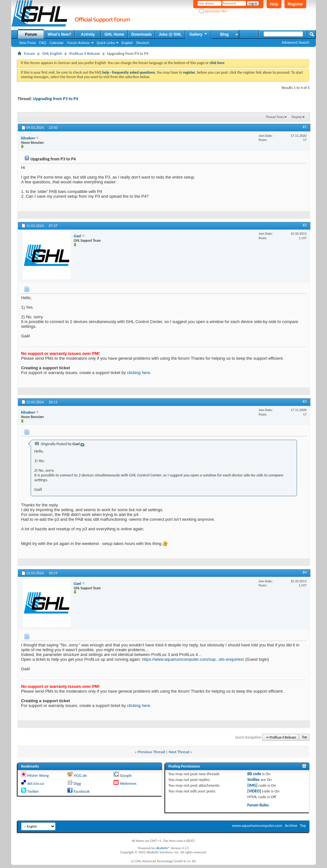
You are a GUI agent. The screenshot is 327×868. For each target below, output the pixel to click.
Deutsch (142, 43)
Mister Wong (38, 775)
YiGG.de (80, 775)
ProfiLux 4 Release (85, 53)
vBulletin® (163, 848)
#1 (305, 127)
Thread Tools (275, 117)
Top (304, 737)
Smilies (253, 780)
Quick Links (106, 43)
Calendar (57, 43)
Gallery (199, 34)
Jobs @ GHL (170, 34)
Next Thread (179, 752)
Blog (224, 34)
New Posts (28, 43)
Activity (88, 34)
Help (274, 4)
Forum (31, 34)
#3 (305, 401)
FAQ (43, 43)
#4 (305, 572)
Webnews (128, 783)
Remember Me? (213, 11)
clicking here (139, 373)
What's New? (59, 34)
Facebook (81, 791)
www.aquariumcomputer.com (257, 825)
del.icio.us (36, 783)
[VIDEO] (254, 791)
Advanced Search (296, 42)
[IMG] (252, 785)
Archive (291, 825)
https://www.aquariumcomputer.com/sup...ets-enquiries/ (193, 659)
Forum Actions (78, 43)
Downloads (141, 34)
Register (295, 4)
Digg (77, 783)
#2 (305, 225)
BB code (254, 774)
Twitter (33, 791)
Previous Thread (151, 752)
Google (126, 775)
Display (297, 117)
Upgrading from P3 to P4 (56, 99)
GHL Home (114, 34)
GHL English (52, 53)
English (127, 43)
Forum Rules (258, 805)
